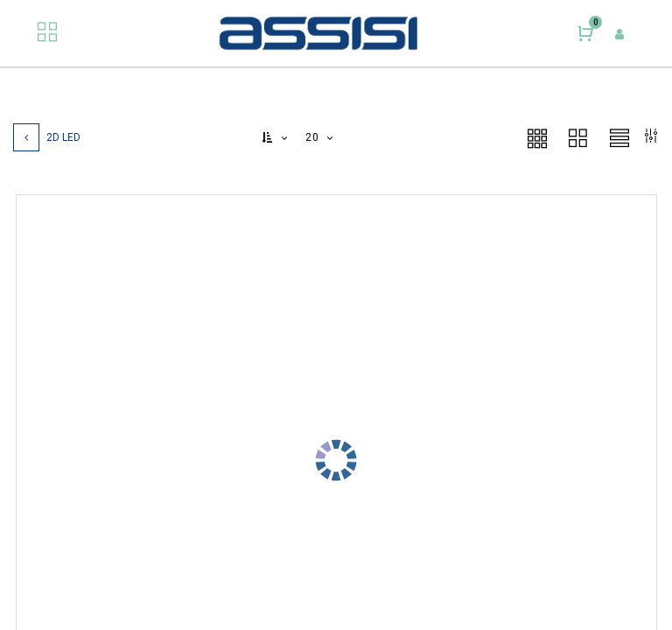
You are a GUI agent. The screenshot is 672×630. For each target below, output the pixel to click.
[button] (276, 138)
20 (314, 137)
